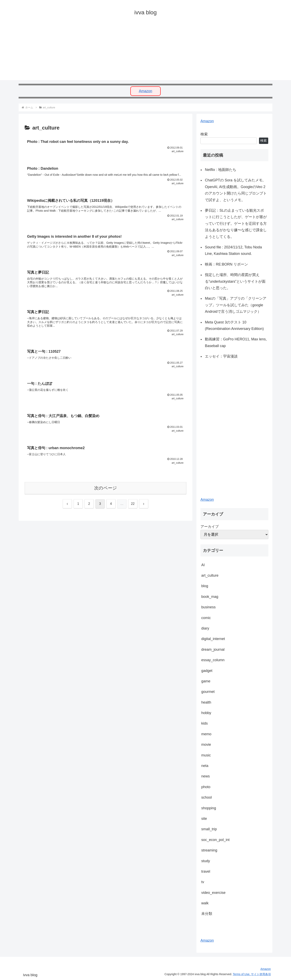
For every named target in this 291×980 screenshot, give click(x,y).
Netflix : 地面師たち (221, 170)
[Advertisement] (140, 52)
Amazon (145, 91)
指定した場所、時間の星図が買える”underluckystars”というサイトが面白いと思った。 (235, 281)
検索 (204, 134)
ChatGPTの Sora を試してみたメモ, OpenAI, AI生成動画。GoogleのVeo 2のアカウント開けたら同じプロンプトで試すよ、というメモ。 (236, 190)
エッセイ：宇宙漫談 (221, 356)
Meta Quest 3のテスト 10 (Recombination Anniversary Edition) (234, 325)
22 (133, 506)
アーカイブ (210, 527)
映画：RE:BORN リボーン (226, 264)
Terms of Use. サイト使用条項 (252, 974)
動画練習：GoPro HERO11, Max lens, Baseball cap (236, 342)
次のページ (106, 490)
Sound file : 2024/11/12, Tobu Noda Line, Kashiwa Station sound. (233, 250)
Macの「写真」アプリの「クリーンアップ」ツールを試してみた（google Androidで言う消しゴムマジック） (236, 305)
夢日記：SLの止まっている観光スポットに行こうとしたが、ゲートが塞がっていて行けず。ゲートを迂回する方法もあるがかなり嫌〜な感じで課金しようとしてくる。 (236, 224)
